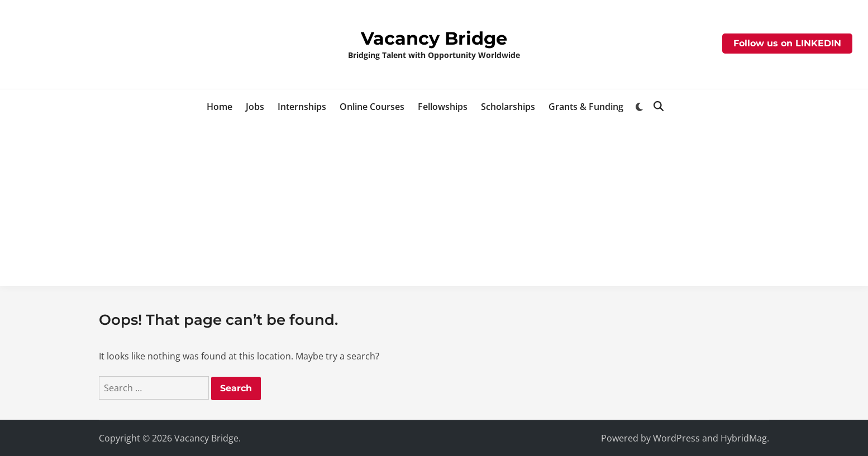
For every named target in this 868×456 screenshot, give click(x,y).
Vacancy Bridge (434, 38)
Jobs (255, 107)
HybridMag (744, 438)
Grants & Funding (586, 107)
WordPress (676, 438)
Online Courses (372, 107)
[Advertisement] (434, 208)
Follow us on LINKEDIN (787, 43)
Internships (302, 107)
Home (220, 107)
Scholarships (508, 107)
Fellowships (443, 107)
